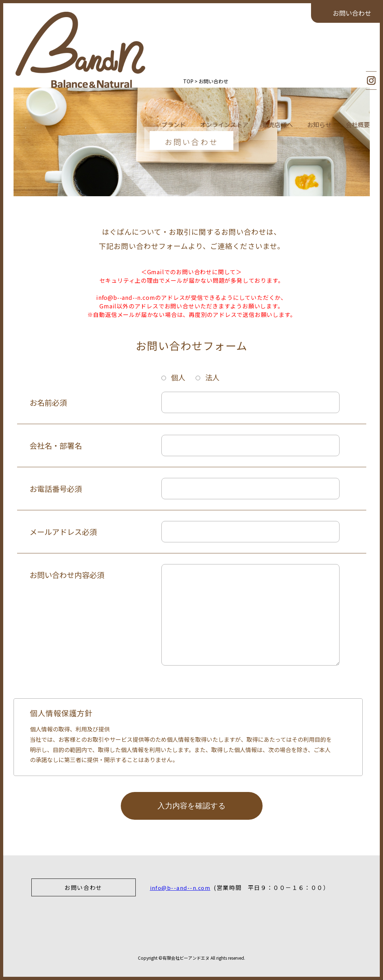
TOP (29, 81)
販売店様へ (278, 45)
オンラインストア (224, 45)
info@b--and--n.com (182, 887)
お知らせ (319, 45)
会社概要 (358, 45)
